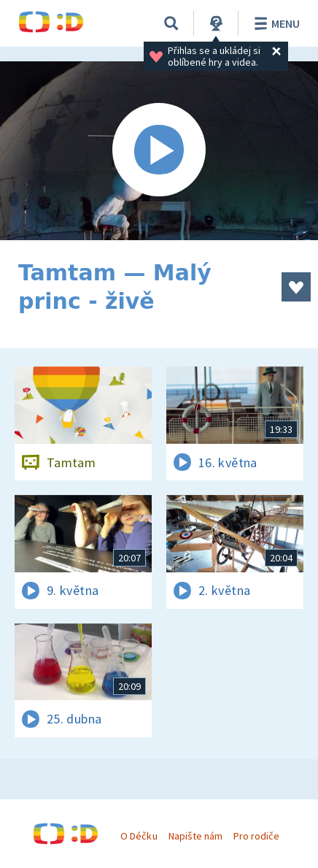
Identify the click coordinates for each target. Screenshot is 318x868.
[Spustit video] (159, 151)
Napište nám (195, 836)
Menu (275, 23)
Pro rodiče (256, 836)
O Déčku (139, 836)
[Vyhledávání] (171, 23)
